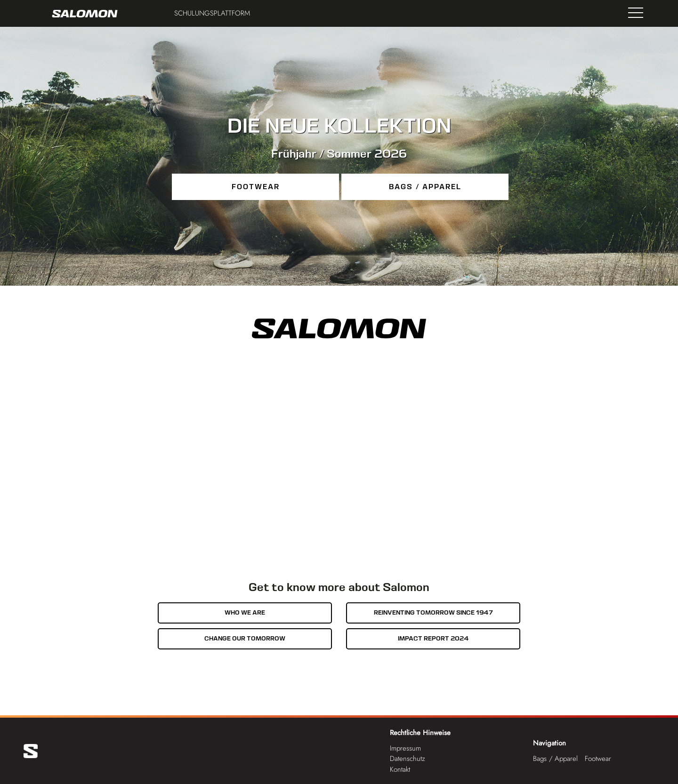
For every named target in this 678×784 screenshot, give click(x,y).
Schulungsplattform (212, 13)
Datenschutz (408, 759)
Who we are (245, 612)
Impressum (405, 748)
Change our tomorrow (245, 638)
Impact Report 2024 (433, 638)
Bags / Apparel (425, 187)
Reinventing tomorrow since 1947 (433, 612)
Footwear (256, 187)
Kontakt (400, 769)
